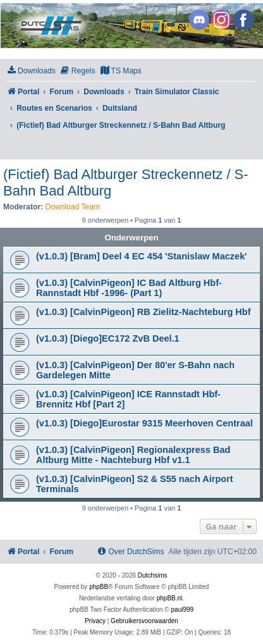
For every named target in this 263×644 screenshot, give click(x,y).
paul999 (183, 610)
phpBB (99, 587)
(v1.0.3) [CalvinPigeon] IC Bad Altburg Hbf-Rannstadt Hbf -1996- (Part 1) (129, 288)
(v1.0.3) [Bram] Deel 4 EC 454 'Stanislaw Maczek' (142, 256)
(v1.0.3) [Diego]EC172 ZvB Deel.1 (108, 338)
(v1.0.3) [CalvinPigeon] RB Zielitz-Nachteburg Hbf (144, 312)
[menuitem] (31, 71)
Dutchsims (153, 575)
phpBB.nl (170, 598)
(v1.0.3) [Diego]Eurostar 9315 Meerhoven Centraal (144, 423)
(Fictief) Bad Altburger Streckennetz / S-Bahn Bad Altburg (126, 183)
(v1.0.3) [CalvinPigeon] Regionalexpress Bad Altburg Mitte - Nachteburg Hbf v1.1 (133, 455)
